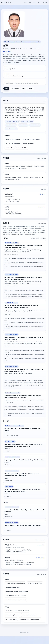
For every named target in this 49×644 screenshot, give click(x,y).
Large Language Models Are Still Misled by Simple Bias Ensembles (24, 466)
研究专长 (45, 2)
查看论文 (31, 89)
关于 (25, 2)
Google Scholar (15, 89)
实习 (39, 2)
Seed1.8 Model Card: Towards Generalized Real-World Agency (23, 533)
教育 (30, 2)
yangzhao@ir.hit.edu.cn (11, 69)
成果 (35, 2)
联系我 (6, 89)
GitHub (24, 89)
